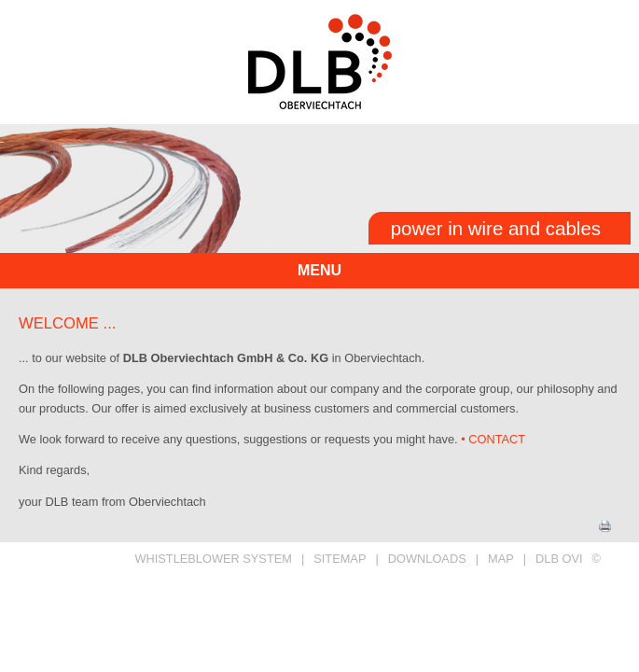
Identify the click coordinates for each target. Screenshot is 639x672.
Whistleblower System (213, 559)
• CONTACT (493, 439)
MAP (501, 559)
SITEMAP (340, 559)
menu (319, 270)
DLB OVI (559, 559)
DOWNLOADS (427, 559)
